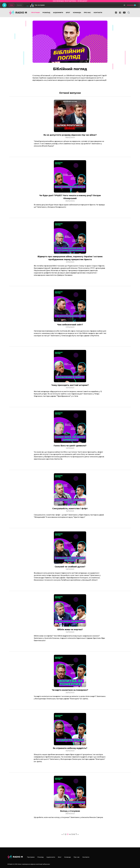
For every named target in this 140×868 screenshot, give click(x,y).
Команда (77, 13)
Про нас (87, 13)
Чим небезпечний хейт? (70, 325)
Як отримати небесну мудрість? (70, 748)
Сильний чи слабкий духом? (70, 567)
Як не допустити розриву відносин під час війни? (70, 135)
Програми (35, 13)
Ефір (11, 5)
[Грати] (4, 5)
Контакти (98, 13)
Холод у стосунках (70, 811)
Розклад (46, 13)
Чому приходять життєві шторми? (70, 385)
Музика (19, 5)
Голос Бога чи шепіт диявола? (70, 446)
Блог (68, 13)
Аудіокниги (58, 13)
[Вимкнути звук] (124, 5)
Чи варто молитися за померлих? (70, 690)
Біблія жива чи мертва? (70, 629)
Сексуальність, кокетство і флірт (70, 508)
